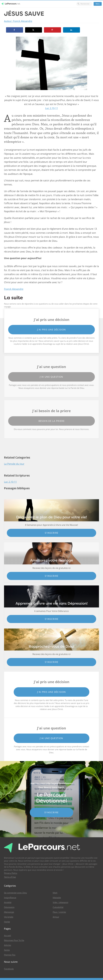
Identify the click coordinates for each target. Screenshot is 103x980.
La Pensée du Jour (14, 464)
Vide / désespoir (60, 902)
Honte (7, 922)
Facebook (9, 969)
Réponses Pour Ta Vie (14, 940)
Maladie (57, 898)
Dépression (9, 907)
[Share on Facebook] (15, 30)
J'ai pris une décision (51, 330)
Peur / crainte (59, 912)
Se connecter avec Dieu (15, 893)
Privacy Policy (11, 873)
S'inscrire (52, 533)
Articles (8, 945)
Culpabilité (58, 907)
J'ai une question (51, 377)
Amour (56, 917)
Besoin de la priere (52, 421)
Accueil (8, 936)
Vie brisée (9, 917)
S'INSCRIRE (52, 812)
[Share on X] (34, 30)
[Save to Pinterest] (53, 30)
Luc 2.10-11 (52, 108)
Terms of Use (10, 877)
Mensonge (9, 912)
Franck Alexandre (14, 289)
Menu (98, 4)
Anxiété (8, 902)
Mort (55, 893)
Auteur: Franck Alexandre (18, 21)
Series (7, 950)
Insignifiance (10, 898)
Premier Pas (10, 955)
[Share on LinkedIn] (72, 30)
